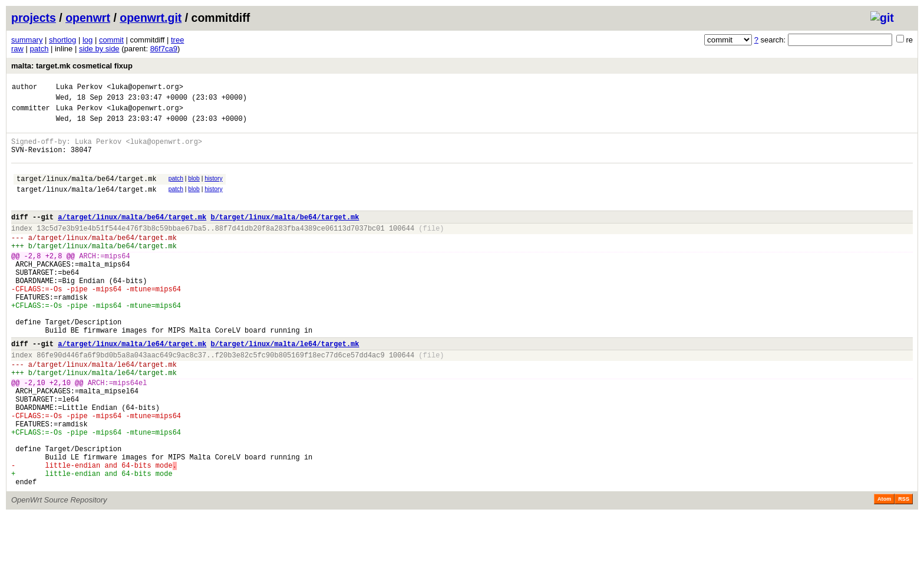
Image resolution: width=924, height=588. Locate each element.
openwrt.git (151, 18)
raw (17, 49)
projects (34, 18)
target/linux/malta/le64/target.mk (87, 205)
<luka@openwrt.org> (145, 88)
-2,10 (35, 434)
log (88, 40)
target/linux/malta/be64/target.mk (87, 193)
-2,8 (33, 282)
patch (39, 49)
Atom (884, 571)
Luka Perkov (79, 88)
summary (27, 40)
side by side (99, 49)
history (213, 191)
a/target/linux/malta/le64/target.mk (132, 388)
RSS (904, 571)
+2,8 (54, 282)
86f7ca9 (164, 49)
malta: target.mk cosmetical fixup (72, 66)
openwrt (88, 18)
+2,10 (60, 434)
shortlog (62, 40)
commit (111, 40)
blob (194, 191)
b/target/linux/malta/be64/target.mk (285, 236)
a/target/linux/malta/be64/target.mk (132, 236)
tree (177, 40)
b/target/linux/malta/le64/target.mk (285, 388)
